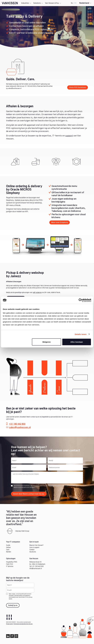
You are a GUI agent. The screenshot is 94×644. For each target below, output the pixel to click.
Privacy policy (10, 624)
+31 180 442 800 (30, 86)
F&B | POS (9, 564)
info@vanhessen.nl (36, 569)
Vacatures (33, 552)
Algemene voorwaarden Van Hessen (23, 624)
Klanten (9, 552)
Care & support (34, 547)
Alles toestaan (77, 342)
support (69, 136)
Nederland (84, 3)
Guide (8, 545)
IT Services (10, 566)
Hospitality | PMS (12, 562)
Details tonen (81, 334)
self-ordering (37, 292)
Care (8, 550)
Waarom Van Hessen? (36, 545)
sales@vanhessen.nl (15, 88)
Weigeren (47, 342)
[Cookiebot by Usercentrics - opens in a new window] (80, 300)
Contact (32, 550)
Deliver (8, 547)
